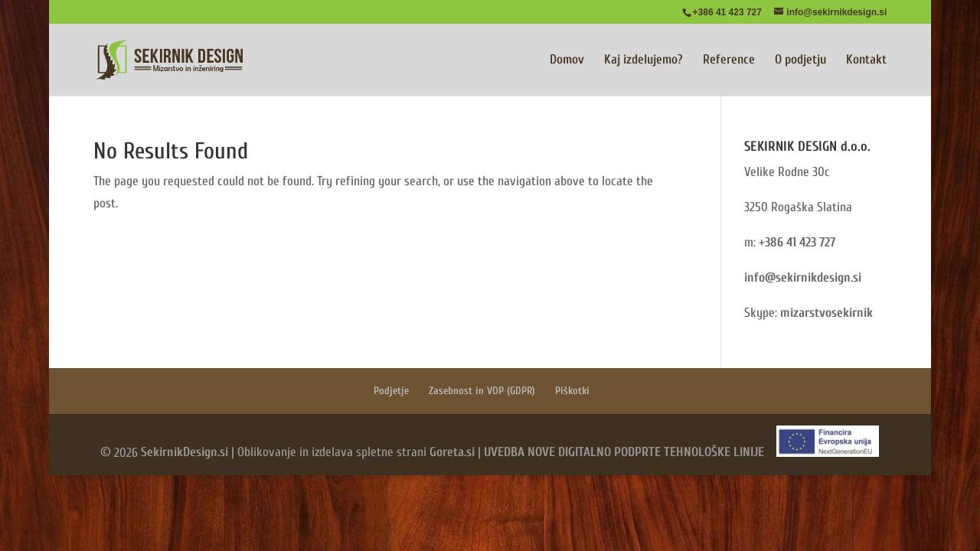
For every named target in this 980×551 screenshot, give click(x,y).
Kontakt (866, 60)
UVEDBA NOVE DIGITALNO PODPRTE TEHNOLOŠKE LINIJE (624, 453)
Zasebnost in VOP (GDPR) (482, 391)
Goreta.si (452, 453)
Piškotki (572, 391)
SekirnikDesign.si (185, 453)
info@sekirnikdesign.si (803, 277)
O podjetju (800, 60)
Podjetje (391, 391)
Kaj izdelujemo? (644, 60)
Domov (567, 60)
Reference (729, 60)
